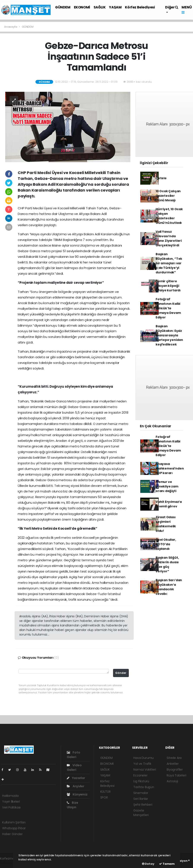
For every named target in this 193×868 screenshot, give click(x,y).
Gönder (121, 673)
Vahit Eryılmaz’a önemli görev (169, 504)
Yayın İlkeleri (11, 802)
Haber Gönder (12, 834)
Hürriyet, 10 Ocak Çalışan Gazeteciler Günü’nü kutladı (169, 216)
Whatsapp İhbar (14, 828)
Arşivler (76, 786)
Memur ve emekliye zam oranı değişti (167, 486)
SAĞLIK (100, 7)
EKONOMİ (82, 7)
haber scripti (9, 863)
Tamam (167, 864)
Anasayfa (11, 27)
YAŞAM (115, 7)
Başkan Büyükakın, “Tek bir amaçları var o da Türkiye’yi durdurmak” (169, 263)
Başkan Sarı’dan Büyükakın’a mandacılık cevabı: (169, 587)
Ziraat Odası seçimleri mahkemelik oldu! (166, 524)
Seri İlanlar (141, 799)
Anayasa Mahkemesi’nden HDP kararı (170, 468)
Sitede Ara (174, 758)
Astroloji (172, 781)
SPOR (104, 797)
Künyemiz (77, 794)
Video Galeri (74, 767)
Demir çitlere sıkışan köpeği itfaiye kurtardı (168, 286)
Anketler (173, 764)
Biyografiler (175, 770)
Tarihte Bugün (144, 787)
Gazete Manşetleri (141, 813)
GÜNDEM (63, 7)
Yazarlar (76, 778)
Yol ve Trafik (142, 764)
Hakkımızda (10, 796)
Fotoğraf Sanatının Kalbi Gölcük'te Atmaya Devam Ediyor (168, 308)
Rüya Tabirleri (176, 775)
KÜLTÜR (105, 792)
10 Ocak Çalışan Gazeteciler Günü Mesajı (168, 196)
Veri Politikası (11, 807)
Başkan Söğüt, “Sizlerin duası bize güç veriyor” (167, 564)
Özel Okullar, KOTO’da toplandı (166, 544)
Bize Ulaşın (73, 805)
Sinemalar (141, 793)
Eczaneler (140, 775)
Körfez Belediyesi (140, 7)
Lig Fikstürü (141, 781)
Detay (148, 864)
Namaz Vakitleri (145, 770)
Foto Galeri (73, 755)
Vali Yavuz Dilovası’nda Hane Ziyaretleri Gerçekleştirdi (169, 238)
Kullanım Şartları (14, 822)
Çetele (161, 178)
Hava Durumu (144, 758)
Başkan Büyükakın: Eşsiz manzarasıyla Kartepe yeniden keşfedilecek (169, 335)
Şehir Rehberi (143, 805)
